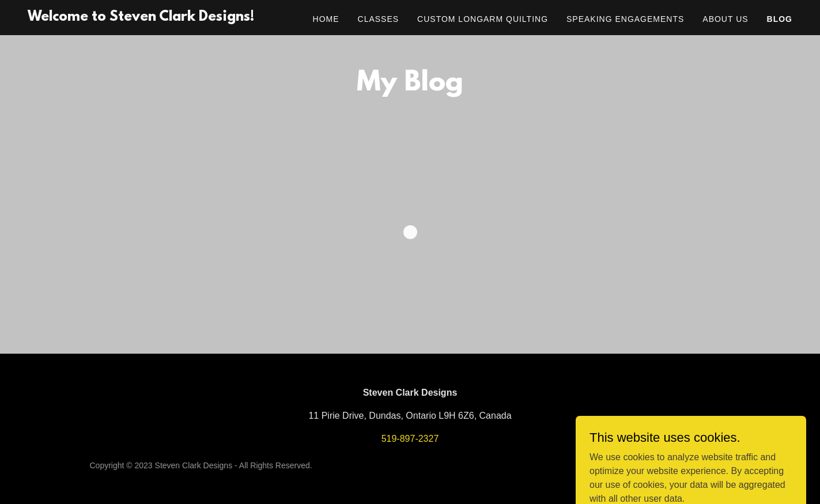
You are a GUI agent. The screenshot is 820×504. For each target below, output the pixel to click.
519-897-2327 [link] (410, 439)
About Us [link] (725, 19)
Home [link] (326, 19)
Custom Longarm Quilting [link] (483, 19)
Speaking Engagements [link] (625, 19)
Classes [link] (379, 19)
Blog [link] (780, 19)
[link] (141, 18)
